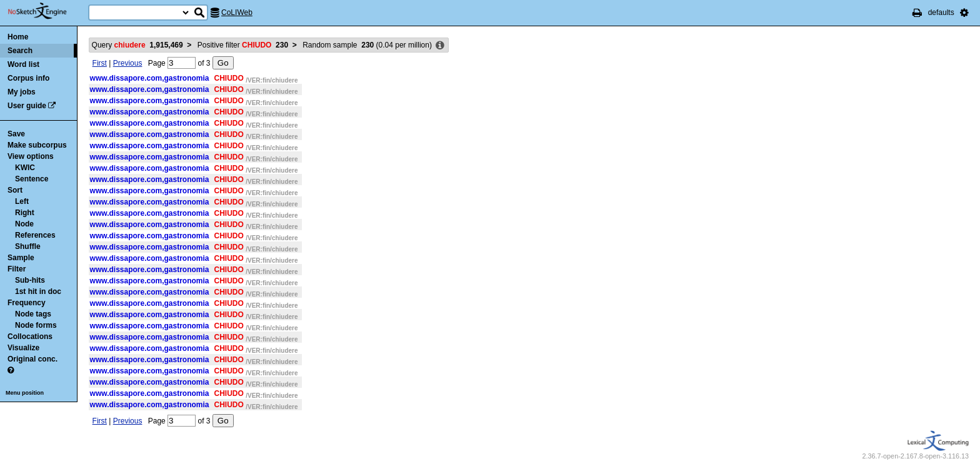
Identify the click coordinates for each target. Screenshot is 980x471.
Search (20, 51)
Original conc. (32, 359)
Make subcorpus (37, 145)
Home (18, 37)
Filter (17, 269)
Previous (128, 63)
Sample (21, 258)
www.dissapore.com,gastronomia (150, 78)
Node (24, 224)
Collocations (30, 337)
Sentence (32, 179)
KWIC (25, 168)
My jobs (22, 92)
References (35, 235)
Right (25, 213)
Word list (23, 64)
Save (16, 134)
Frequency (27, 303)
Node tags (33, 314)
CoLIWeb (237, 13)
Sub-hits (30, 280)
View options (31, 156)
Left (22, 201)
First (100, 63)
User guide (27, 106)
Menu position (25, 393)
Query (137, 45)
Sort (15, 190)
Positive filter (243, 45)
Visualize (23, 348)
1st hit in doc (38, 291)
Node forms (36, 325)
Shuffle (28, 246)
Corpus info (28, 78)
